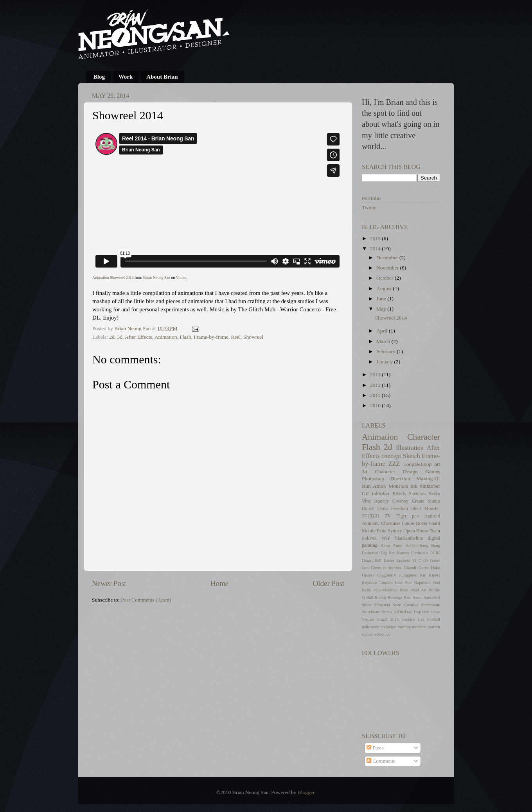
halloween (370, 627)
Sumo (387, 612)
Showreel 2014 (391, 318)
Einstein (403, 560)
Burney (403, 553)
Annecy (382, 501)
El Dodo (420, 560)
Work (126, 77)
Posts (375, 748)
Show (367, 605)
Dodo (382, 508)
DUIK (435, 553)
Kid (423, 575)
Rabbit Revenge (388, 597)
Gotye (424, 568)
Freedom (400, 508)
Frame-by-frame (211, 337)
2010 (376, 405)
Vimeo (181, 278)
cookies (408, 619)
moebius (419, 627)
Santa (418, 597)
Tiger (401, 516)
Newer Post (109, 583)
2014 (376, 249)
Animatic (371, 523)
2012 (376, 385)
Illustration (410, 448)
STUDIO (371, 516)
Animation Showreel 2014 (113, 278)
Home (219, 583)
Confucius (419, 553)
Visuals (368, 619)
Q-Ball (368, 597)
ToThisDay (403, 612)
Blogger (306, 792)
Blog (99, 77)
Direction (400, 479)
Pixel (404, 590)
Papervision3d (385, 590)
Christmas (391, 523)
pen (415, 516)
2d (112, 337)
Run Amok (374, 486)
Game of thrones (386, 568)
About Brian (162, 77)
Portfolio (371, 198)
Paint (382, 531)
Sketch (412, 456)
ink (414, 486)
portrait (434, 627)
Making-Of (428, 479)
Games (433, 472)
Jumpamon (408, 575)
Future (408, 523)
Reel (236, 337)
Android (432, 516)
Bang (436, 545)
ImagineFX (387, 575)
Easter (389, 560)
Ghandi (410, 568)
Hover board (428, 523)
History (368, 575)
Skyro (434, 494)
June (382, 299)
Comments (381, 761)
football (433, 619)
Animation (166, 337)
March (384, 341)
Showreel (253, 337)
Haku (436, 568)
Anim (398, 545)
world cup (382, 634)
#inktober (430, 486)
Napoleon (422, 582)
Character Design (396, 472)
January (385, 362)
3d (120, 337)
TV (388, 516)
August (385, 288)
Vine (366, 501)
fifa (421, 619)
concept (391, 456)
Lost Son (403, 582)
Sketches (417, 494)
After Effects (138, 337)
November (388, 268)
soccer (367, 634)
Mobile (369, 531)
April (383, 331)
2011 (376, 395)
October (386, 278)
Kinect (434, 575)
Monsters (398, 486)
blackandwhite (409, 538)
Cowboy (400, 501)
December (388, 258)
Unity (435, 612)
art (437, 464)
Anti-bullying (417, 545)
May (382, 309)
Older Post (329, 583)
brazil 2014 (388, 619)
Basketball (371, 553)
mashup (404, 627)
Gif (365, 493)
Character (424, 437)
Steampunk (430, 605)
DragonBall (372, 560)
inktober (381, 493)
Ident (416, 508)
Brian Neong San (157, 278)
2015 (376, 238)
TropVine (421, 612)
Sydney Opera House (408, 531)
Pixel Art (418, 590)
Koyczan (369, 582)
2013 (376, 375)
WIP (386, 538)
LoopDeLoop (417, 464)
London (386, 582)
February (386, 351)
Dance (368, 508)
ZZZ (394, 464)
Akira (385, 545)
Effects (399, 494)
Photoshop (373, 479)
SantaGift (432, 597)
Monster (432, 508)
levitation (389, 627)
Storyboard (371, 612)
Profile (434, 590)
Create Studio (426, 501)
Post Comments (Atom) (146, 600)
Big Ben (388, 553)
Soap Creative (405, 605)
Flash (185, 337)
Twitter (369, 207)
